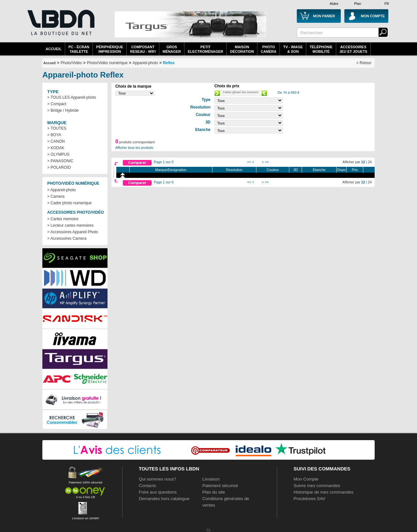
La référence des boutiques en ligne (60, 27)
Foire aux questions (158, 492)
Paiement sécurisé (220, 486)
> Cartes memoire (63, 219)
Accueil (54, 49)
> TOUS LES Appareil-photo (72, 97)
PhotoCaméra (268, 49)
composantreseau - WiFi (143, 49)
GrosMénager (172, 49)
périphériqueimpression (110, 49)
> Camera (56, 196)
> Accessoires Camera (67, 238)
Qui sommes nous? (158, 479)
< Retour (364, 63)
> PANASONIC (60, 161)
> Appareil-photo (62, 190)
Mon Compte (306, 479)
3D (295, 170)
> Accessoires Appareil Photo (73, 232)
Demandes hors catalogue (164, 499)
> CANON (56, 141)
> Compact (57, 104)
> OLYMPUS (58, 154)
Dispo (341, 170)
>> (267, 162)
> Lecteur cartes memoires (70, 225)
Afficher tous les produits (134, 148)
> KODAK (56, 148)
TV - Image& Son (293, 49)
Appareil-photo (145, 63)
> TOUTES (57, 128)
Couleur (273, 170)
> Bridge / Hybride (63, 110)
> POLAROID (59, 167)
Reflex (169, 63)
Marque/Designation (171, 170)
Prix (355, 170)
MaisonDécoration (242, 49)
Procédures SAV (309, 499)
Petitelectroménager (205, 49)
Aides (334, 4)
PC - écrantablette (79, 49)
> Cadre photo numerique (69, 203)
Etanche (319, 170)
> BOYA (54, 135)
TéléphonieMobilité (321, 49)
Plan (358, 4)
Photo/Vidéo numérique (107, 63)
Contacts (147, 486)
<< (249, 162)
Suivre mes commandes (317, 486)
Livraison (211, 479)
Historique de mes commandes (324, 492)
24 (370, 162)
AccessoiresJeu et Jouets (353, 49)
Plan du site (214, 492)
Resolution (234, 170)
